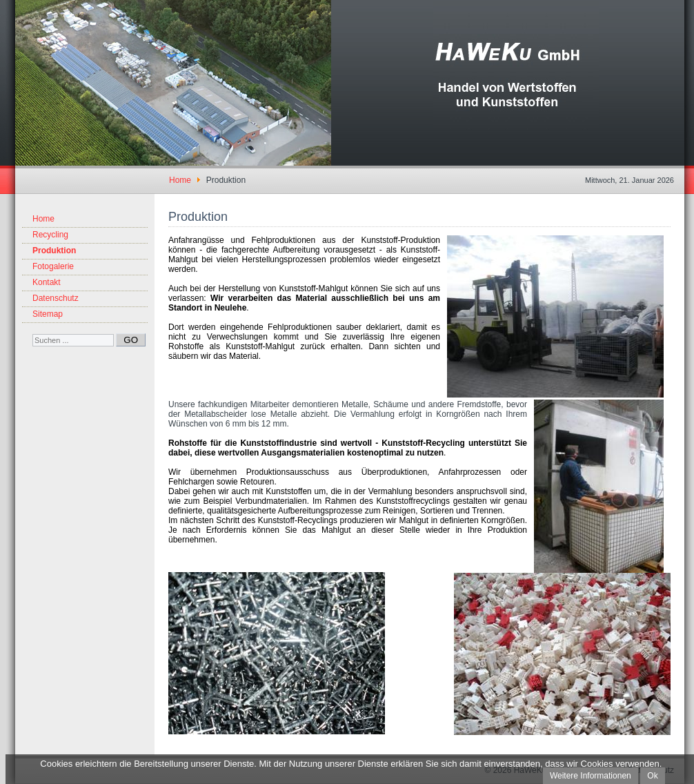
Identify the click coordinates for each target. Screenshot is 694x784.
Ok (652, 776)
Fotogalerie (53, 266)
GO (131, 340)
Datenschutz (56, 298)
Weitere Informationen (591, 776)
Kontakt (47, 282)
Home (43, 219)
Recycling (50, 235)
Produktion (54, 251)
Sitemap (48, 314)
